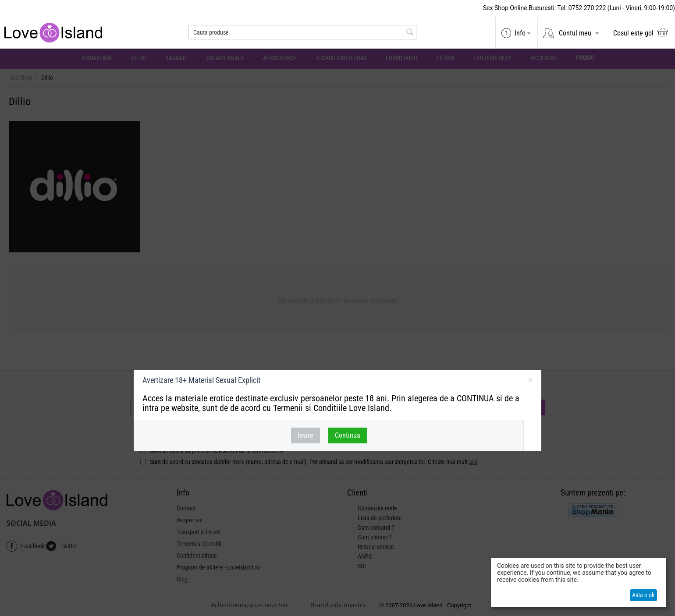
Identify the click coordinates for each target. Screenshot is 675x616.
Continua (348, 435)
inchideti (530, 382)
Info (520, 33)
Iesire (306, 435)
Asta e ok (643, 595)
